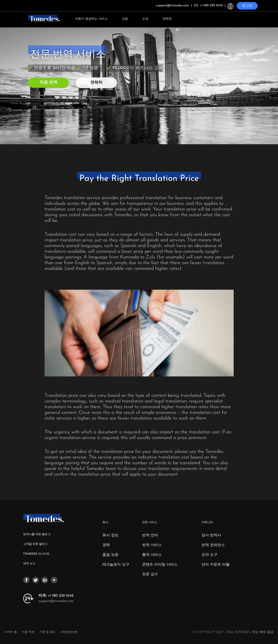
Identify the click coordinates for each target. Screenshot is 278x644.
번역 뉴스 (29, 564)
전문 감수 (150, 575)
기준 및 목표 (47, 632)
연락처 (167, 19)
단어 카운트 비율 (216, 565)
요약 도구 (209, 555)
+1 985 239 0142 (56, 596)
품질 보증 (110, 555)
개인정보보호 (69, 632)
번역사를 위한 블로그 (37, 534)
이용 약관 (28, 632)
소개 (145, 19)
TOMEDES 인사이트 (36, 554)
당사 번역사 (211, 536)
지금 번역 (48, 82)
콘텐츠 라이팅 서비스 (160, 565)
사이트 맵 (11, 632)
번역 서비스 (152, 545)
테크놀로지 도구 (116, 565)
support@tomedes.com (56, 601)
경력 (106, 545)
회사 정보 (110, 536)
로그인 (247, 6)
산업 (125, 19)
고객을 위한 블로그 (35, 544)
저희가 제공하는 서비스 (91, 19)
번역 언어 (150, 536)
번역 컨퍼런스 (213, 545)
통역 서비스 (152, 555)
